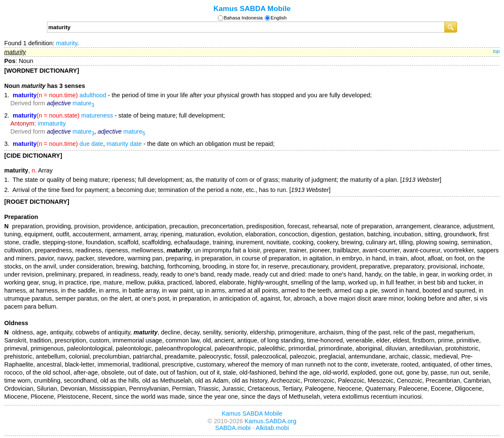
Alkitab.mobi (272, 428)
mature (84, 103)
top (496, 51)
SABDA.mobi (233, 428)
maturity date (124, 144)
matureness (97, 115)
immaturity (52, 123)
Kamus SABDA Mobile (252, 8)
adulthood (93, 95)
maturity (66, 43)
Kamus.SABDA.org (271, 421)
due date (91, 144)
